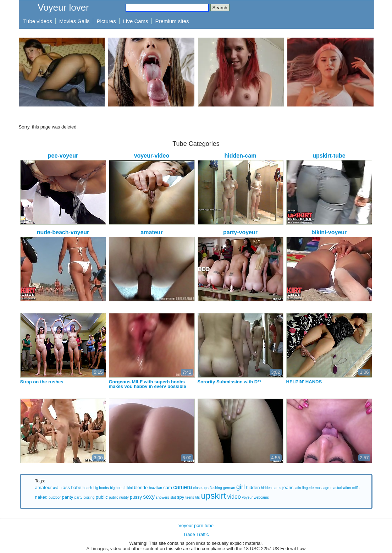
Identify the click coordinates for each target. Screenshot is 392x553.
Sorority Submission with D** (230, 382)
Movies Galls (74, 21)
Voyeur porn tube (196, 525)
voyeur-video (152, 156)
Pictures (106, 21)
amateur (151, 232)
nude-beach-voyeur (63, 232)
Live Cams (136, 21)
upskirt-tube (329, 156)
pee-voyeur (63, 156)
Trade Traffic (196, 534)
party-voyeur (240, 232)
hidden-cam (241, 156)
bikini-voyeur (329, 232)
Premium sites (172, 21)
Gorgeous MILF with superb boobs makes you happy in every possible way (148, 386)
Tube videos (38, 21)
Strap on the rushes (42, 382)
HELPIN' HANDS (304, 382)
